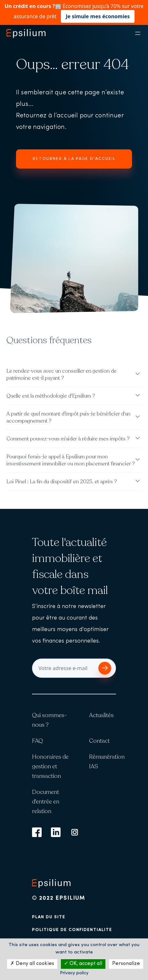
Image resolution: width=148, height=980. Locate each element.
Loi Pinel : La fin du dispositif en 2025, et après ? (62, 482)
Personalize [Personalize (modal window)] (126, 964)
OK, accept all (83, 964)
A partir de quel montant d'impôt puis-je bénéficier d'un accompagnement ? (68, 417)
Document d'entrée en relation (46, 802)
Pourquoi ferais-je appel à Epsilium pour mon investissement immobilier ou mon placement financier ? (71, 460)
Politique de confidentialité (72, 930)
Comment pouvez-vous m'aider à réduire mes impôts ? (68, 439)
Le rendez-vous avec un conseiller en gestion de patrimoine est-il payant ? (62, 375)
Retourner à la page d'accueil (74, 159)
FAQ (37, 741)
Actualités (101, 715)
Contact (99, 741)
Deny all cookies (32, 964)
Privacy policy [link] (74, 973)
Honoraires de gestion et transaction (50, 766)
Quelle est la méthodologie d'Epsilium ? (51, 396)
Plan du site (49, 917)
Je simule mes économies (98, 16)
